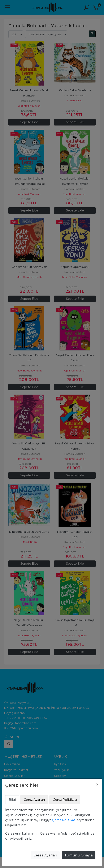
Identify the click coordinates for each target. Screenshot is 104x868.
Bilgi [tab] (12, 800)
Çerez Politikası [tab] (65, 800)
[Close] (97, 785)
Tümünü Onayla (79, 855)
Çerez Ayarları (45, 855)
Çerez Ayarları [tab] (34, 800)
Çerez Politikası (64, 820)
